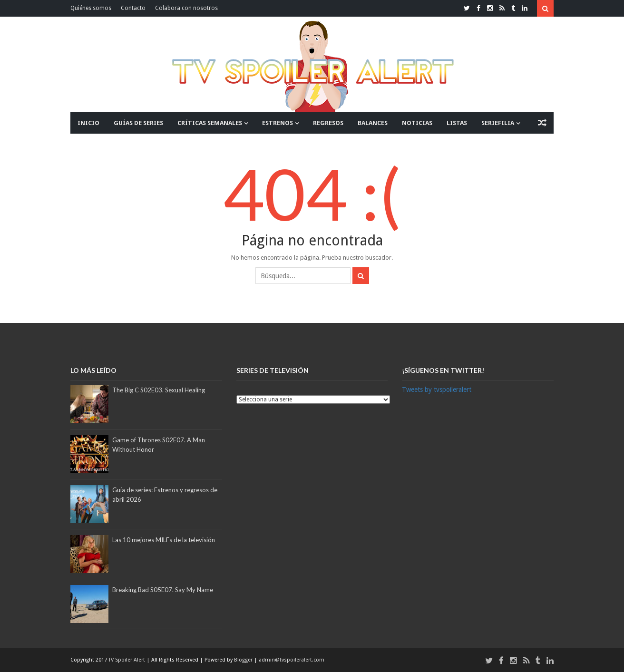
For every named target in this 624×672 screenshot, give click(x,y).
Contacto (133, 8)
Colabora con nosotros (186, 8)
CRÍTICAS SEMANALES (210, 123)
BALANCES (373, 123)
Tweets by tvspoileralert (437, 390)
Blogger (244, 660)
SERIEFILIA (498, 123)
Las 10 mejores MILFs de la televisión (164, 540)
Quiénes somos (91, 8)
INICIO (88, 123)
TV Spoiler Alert (127, 660)
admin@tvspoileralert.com (292, 660)
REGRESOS (328, 123)
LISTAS (457, 123)
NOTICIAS (417, 123)
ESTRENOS (278, 123)
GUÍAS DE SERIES (138, 123)
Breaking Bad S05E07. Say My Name (163, 590)
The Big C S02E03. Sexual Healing (159, 390)
